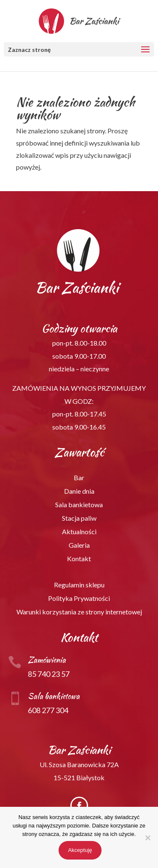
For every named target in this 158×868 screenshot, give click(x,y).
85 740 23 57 (49, 674)
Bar (79, 477)
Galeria (79, 545)
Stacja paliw (79, 518)
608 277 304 (48, 710)
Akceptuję (80, 850)
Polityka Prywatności (79, 598)
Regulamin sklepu (79, 585)
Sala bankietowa (79, 504)
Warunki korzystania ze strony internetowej (79, 612)
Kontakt (79, 558)
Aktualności (79, 531)
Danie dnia (79, 491)
